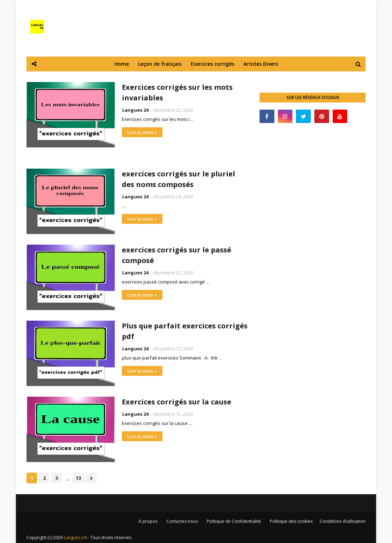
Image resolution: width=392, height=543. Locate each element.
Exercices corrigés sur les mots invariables (177, 92)
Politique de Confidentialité (234, 521)
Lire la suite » (142, 132)
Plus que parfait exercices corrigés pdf (185, 331)
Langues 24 (135, 110)
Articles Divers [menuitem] (261, 64)
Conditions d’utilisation (343, 521)
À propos (148, 521)
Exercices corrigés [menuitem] (212, 64)
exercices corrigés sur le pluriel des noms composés (179, 179)
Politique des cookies (291, 521)
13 (78, 478)
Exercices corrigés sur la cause (177, 402)
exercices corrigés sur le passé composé (177, 255)
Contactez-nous (182, 521)
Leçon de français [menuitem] (160, 64)
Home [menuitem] (122, 64)
